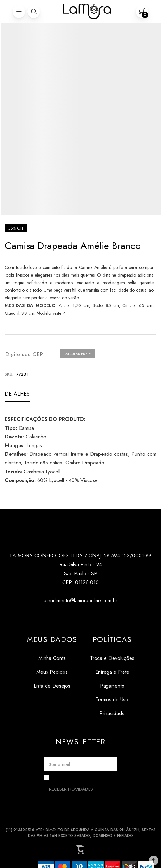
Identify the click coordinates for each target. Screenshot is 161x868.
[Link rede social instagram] (68, 616)
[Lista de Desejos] (52, 686)
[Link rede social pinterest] (93, 616)
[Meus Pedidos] (52, 672)
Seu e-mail (59, 764)
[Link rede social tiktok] (81, 616)
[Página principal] (87, 12)
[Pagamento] (112, 686)
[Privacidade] (112, 713)
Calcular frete (77, 354)
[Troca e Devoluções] (112, 658)
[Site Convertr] (80, 850)
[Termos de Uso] (112, 700)
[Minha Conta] (52, 658)
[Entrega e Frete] (112, 672)
